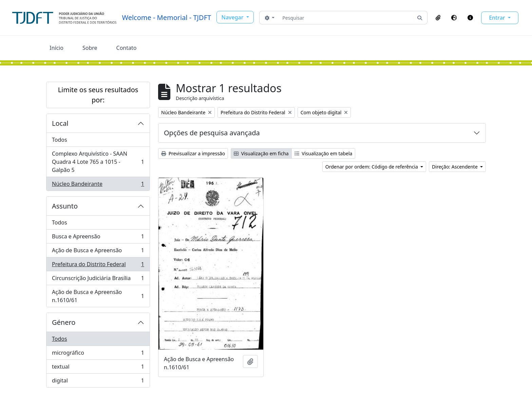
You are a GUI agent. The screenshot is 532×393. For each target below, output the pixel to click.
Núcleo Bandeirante (98, 185)
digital (98, 382)
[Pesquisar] (346, 18)
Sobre (90, 48)
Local (60, 123)
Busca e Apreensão (98, 238)
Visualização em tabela (324, 153)
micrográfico (98, 354)
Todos (60, 140)
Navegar (233, 17)
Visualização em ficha (261, 153)
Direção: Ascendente (455, 167)
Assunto (65, 206)
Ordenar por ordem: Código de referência (372, 167)
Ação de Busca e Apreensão (98, 252)
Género (64, 322)
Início (56, 48)
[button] (438, 18)
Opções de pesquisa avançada (212, 133)
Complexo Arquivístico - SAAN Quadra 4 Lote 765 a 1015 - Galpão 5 (98, 162)
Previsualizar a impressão (193, 153)
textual (98, 368)
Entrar (498, 18)
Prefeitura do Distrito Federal (98, 266)
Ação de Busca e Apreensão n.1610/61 (98, 296)
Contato (127, 48)
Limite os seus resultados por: (98, 95)
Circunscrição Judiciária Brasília (98, 280)
